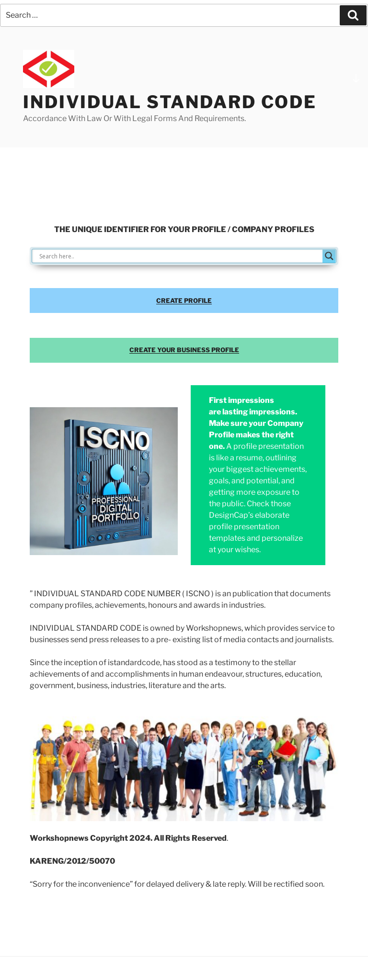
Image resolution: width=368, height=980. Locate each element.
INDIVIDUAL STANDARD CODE (170, 102)
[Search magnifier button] (329, 256)
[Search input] (180, 256)
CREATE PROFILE (184, 301)
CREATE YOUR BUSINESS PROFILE (184, 350)
